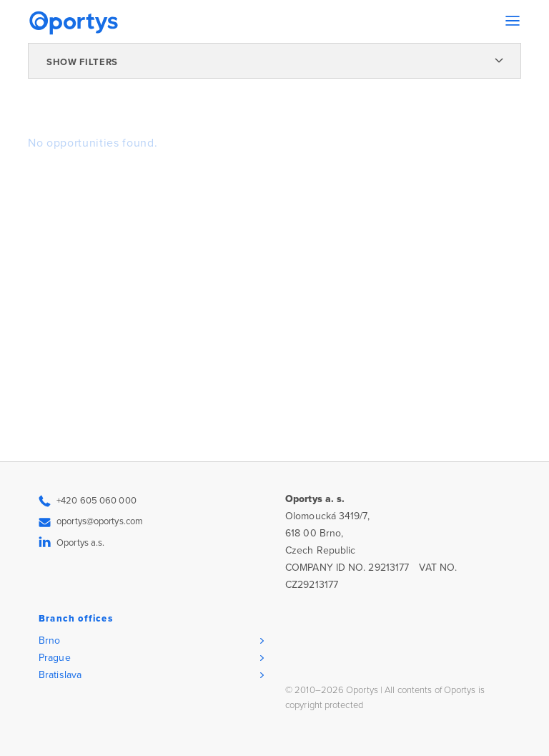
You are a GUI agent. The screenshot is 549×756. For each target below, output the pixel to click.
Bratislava (60, 675)
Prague (55, 658)
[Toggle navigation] (513, 21)
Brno (49, 640)
